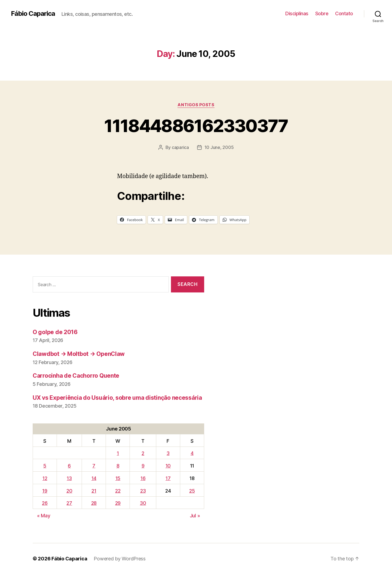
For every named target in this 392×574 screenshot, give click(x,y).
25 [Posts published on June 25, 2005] (192, 491)
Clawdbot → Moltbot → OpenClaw (79, 354)
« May (44, 516)
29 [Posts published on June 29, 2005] (118, 503)
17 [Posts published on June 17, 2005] (168, 478)
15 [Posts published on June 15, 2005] (118, 478)
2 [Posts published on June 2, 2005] (143, 453)
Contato (344, 13)
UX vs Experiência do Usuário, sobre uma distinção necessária (117, 398)
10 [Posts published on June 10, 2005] (168, 466)
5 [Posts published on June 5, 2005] (45, 466)
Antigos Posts (196, 105)
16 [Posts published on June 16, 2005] (143, 478)
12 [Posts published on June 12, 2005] (45, 478)
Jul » (195, 516)
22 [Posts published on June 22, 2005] (118, 491)
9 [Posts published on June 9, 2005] (143, 466)
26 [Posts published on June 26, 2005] (45, 503)
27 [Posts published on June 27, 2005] (69, 503)
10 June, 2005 (219, 147)
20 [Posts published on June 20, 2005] (69, 491)
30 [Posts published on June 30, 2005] (143, 503)
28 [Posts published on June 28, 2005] (94, 503)
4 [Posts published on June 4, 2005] (192, 453)
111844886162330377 (196, 126)
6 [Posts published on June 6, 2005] (69, 466)
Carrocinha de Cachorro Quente (76, 376)
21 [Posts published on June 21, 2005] (94, 491)
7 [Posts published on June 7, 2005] (94, 466)
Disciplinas (297, 13)
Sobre (322, 13)
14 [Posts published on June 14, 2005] (94, 478)
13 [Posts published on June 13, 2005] (69, 478)
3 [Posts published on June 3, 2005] (168, 453)
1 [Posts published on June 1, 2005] (118, 453)
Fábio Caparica (33, 14)
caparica (180, 147)
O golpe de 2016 (55, 332)
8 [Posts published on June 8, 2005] (118, 466)
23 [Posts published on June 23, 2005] (143, 491)
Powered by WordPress (120, 559)
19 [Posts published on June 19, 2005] (45, 491)
